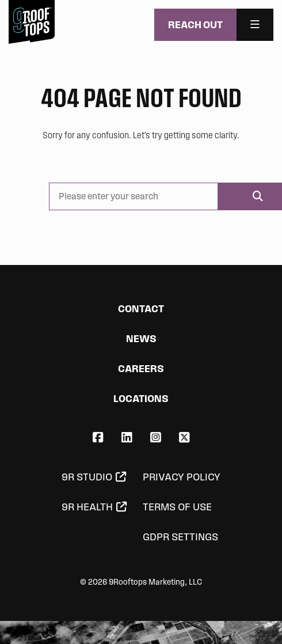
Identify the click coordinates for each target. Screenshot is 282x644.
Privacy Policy (182, 477)
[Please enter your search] (133, 196)
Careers (141, 368)
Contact (141, 308)
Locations (141, 398)
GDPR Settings (180, 537)
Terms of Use (177, 507)
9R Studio (87, 477)
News (141, 338)
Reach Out (195, 24)
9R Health (87, 507)
